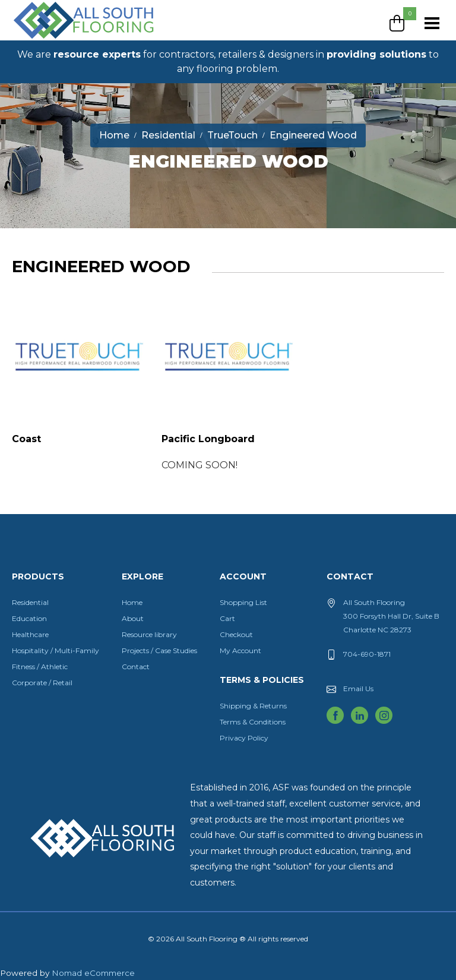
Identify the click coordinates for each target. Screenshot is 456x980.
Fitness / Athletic (40, 667)
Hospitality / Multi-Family (56, 650)
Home (132, 602)
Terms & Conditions (253, 722)
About (133, 618)
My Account (240, 650)
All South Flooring (55, 40)
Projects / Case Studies (159, 650)
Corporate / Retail (42, 683)
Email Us (358, 688)
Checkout (236, 634)
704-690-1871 (367, 654)
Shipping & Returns (253, 706)
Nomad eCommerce (93, 973)
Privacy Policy (244, 738)
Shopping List (243, 602)
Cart (227, 618)
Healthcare (30, 634)
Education (29, 618)
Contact (136, 667)
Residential (30, 602)
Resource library (149, 634)
